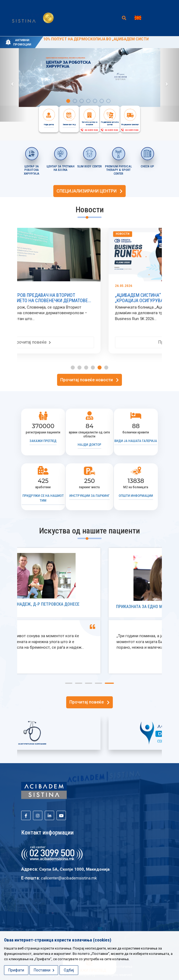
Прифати (16, 970)
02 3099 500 (89, 130)
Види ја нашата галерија (136, 441)
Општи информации (136, 496)
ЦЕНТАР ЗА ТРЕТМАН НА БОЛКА (61, 168)
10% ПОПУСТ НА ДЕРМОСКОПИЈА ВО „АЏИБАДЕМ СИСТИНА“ (99, 39)
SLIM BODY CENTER (90, 166)
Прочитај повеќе (85, 342)
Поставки (44, 970)
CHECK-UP (147, 166)
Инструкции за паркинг (89, 496)
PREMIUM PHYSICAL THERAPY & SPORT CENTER (118, 170)
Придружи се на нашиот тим (43, 498)
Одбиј (69, 970)
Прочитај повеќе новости (89, 380)
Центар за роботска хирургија (32, 170)
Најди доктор (89, 445)
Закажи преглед (43, 441)
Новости (30, 234)
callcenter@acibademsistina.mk (69, 878)
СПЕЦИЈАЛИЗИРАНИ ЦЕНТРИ (89, 191)
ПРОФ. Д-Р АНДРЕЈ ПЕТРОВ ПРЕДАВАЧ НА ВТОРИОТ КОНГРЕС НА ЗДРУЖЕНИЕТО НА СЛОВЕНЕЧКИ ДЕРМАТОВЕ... (83, 298)
